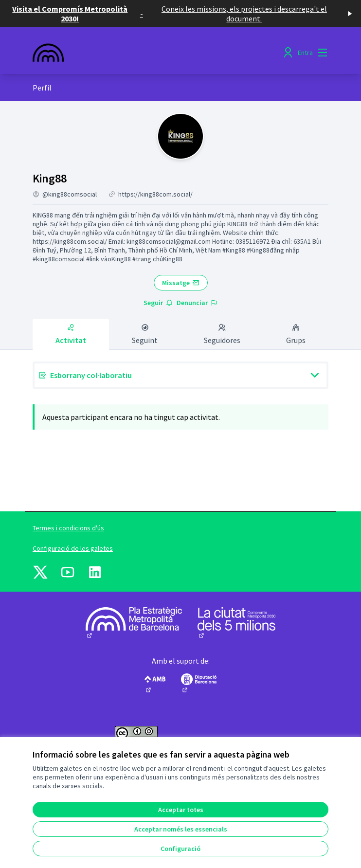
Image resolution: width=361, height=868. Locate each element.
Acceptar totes (181, 810)
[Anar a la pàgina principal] (143, 53)
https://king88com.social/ (155, 194)
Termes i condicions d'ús (68, 528)
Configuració (180, 849)
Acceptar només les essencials (181, 829)
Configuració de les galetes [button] (73, 548)
